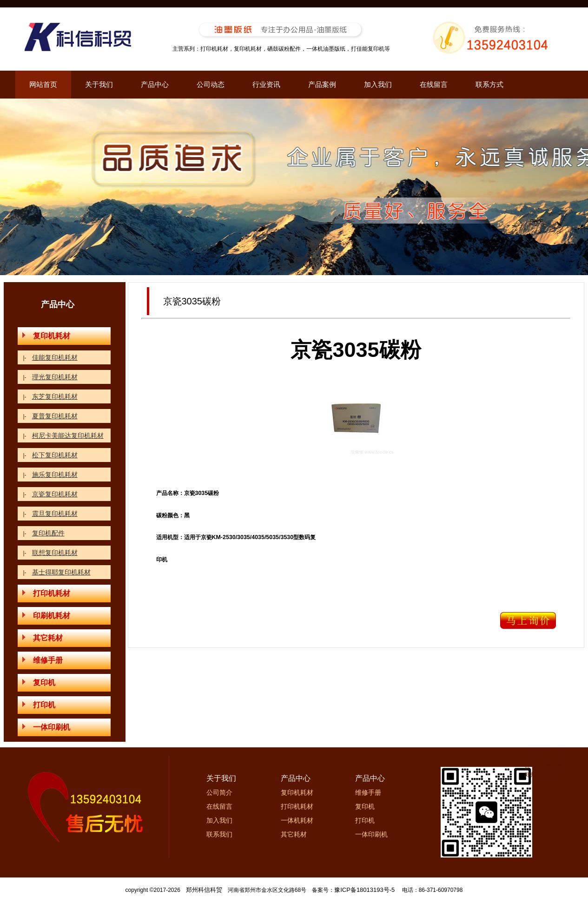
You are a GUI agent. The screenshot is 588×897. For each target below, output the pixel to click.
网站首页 (43, 84)
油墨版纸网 (549, 767)
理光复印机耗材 (55, 377)
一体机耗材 (297, 820)
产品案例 (322, 84)
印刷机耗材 (46, 616)
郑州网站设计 (542, 775)
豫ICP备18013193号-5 (364, 890)
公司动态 (211, 84)
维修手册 (43, 660)
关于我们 (99, 84)
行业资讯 (266, 84)
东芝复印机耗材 (55, 396)
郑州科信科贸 (204, 890)
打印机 (39, 705)
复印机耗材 (46, 336)
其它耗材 (43, 638)
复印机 (39, 683)
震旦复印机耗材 (55, 514)
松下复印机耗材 (55, 455)
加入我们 (378, 84)
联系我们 (219, 834)
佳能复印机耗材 (55, 357)
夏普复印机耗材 (55, 416)
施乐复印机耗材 (55, 475)
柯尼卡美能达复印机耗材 (68, 435)
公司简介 (219, 792)
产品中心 (155, 84)
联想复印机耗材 (55, 553)
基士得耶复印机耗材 (61, 572)
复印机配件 (48, 533)
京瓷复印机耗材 (55, 494)
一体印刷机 (46, 727)
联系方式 (489, 84)
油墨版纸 (536, 751)
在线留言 (434, 84)
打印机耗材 (46, 593)
